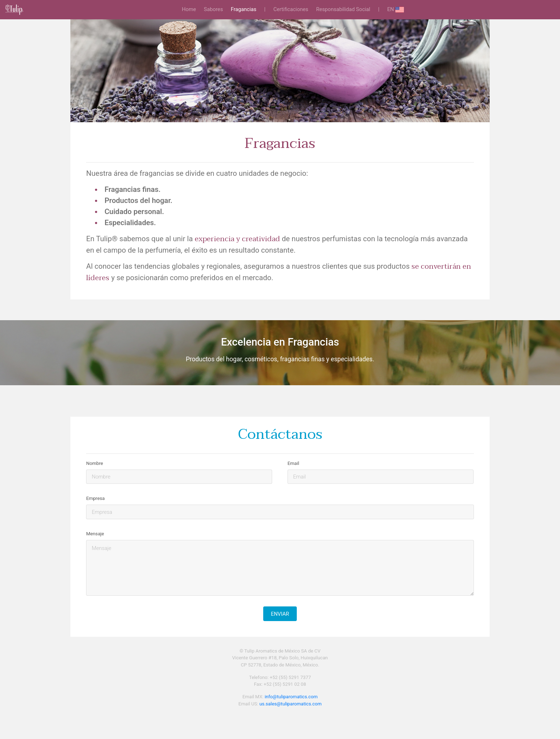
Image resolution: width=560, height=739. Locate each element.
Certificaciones (291, 9)
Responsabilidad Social (343, 9)
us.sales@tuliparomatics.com (290, 704)
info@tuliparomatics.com (291, 697)
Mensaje (95, 534)
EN (395, 10)
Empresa (95, 498)
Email (293, 463)
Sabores (213, 9)
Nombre (94, 463)
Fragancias (244, 9)
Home (190, 9)
